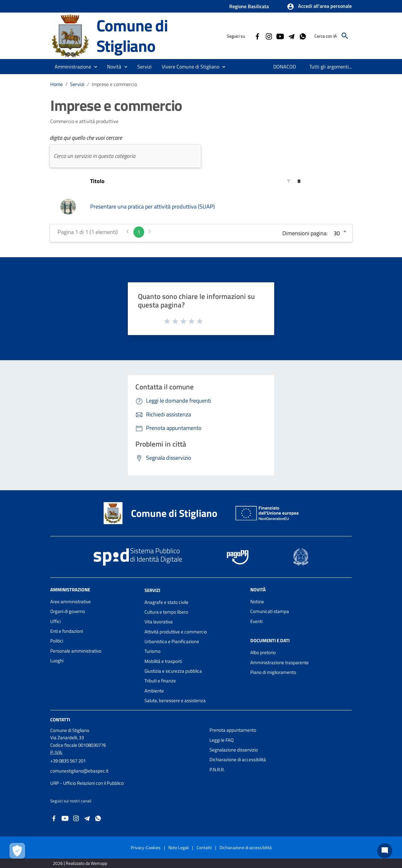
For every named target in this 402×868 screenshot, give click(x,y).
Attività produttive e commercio (176, 632)
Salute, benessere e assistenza (175, 700)
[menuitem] (285, 67)
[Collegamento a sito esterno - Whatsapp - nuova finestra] (302, 36)
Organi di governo (68, 611)
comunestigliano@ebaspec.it (79, 771)
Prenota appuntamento (233, 730)
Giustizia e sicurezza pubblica (173, 671)
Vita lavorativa (159, 622)
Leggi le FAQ (222, 740)
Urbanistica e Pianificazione (172, 641)
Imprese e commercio (114, 84)
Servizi (77, 84)
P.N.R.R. (217, 770)
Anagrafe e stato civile (166, 602)
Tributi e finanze (160, 681)
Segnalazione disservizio (234, 750)
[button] (319, 7)
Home (57, 84)
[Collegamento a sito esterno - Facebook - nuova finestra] (257, 36)
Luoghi (57, 661)
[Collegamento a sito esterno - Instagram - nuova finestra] (269, 36)
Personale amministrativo (76, 651)
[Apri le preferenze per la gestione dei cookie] (17, 851)
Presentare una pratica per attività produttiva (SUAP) (152, 206)
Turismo (152, 651)
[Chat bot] (385, 851)
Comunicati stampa (270, 611)
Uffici (55, 621)
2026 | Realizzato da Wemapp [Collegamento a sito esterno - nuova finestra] (80, 863)
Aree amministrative (71, 602)
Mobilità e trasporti (163, 661)
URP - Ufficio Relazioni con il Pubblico (87, 783)
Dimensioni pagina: (305, 233)
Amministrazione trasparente (280, 662)
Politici (57, 641)
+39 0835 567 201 (68, 761)
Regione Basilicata (249, 6)
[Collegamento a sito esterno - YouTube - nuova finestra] (280, 36)
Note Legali (179, 847)
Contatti (60, 720)
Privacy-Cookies (146, 847)
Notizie (257, 602)
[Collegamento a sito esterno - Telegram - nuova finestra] (291, 36)
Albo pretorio (263, 652)
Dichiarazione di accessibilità (238, 759)
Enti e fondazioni (67, 631)
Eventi (256, 621)
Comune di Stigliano (132, 35)
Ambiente (154, 691)
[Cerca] (345, 36)
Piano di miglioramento (273, 672)
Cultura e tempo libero (166, 612)
